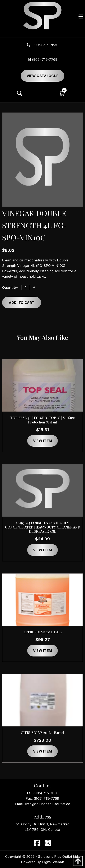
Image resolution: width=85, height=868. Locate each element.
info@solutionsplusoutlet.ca (48, 804)
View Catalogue (42, 76)
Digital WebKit (53, 862)
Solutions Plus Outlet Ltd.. (59, 857)
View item (43, 441)
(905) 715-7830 (42, 45)
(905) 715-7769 (42, 60)
